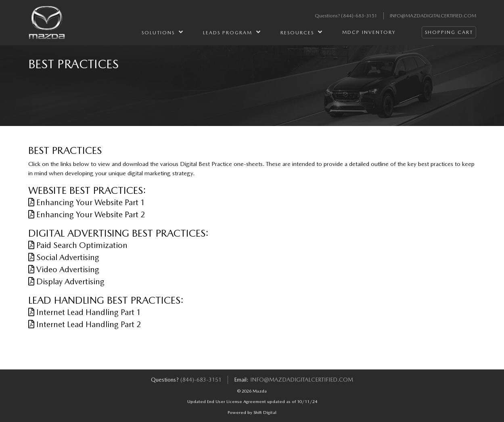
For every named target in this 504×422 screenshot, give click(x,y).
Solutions (163, 32)
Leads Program (232, 32)
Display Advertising (66, 281)
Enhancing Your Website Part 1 (87, 202)
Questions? (328, 16)
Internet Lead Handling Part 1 (85, 312)
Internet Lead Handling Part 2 (85, 324)
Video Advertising (64, 269)
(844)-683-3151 (359, 16)
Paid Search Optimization (78, 245)
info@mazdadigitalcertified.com (433, 16)
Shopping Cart (449, 32)
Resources (302, 32)
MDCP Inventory (369, 32)
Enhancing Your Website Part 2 (87, 214)
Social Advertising (64, 257)
